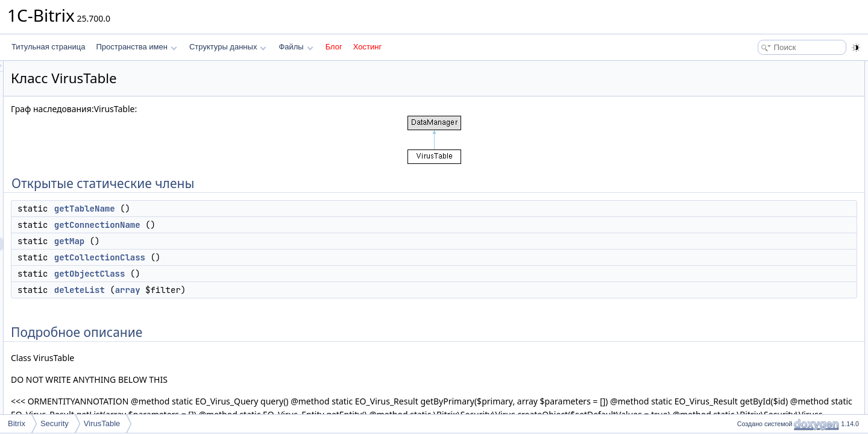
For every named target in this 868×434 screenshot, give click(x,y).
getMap (220, 241)
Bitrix (17, 423)
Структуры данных (228, 47)
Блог (334, 47)
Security (55, 423)
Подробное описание (769, 160)
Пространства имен (136, 47)
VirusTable (102, 423)
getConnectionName (248, 225)
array (278, 290)
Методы (747, 174)
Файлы (296, 47)
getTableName (235, 209)
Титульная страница (48, 47)
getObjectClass (241, 274)
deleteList (230, 290)
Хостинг (367, 47)
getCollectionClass (250, 257)
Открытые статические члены (784, 68)
